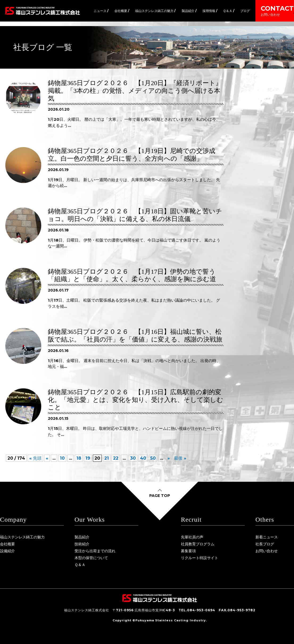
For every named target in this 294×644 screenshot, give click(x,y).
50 (153, 458)
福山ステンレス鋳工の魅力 (22, 537)
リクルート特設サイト (200, 558)
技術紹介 (82, 544)
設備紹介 (7, 551)
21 (107, 458)
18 (79, 458)
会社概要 (7, 544)
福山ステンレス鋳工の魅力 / (155, 11)
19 (88, 458)
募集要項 (188, 551)
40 (143, 458)
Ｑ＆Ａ (80, 565)
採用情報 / (210, 11)
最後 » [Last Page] (180, 458)
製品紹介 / (189, 11)
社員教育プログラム (198, 544)
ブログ (245, 11)
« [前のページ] (47, 458)
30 (133, 458)
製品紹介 (82, 537)
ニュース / (101, 11)
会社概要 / (122, 11)
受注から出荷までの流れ (95, 551)
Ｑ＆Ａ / (229, 11)
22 (116, 458)
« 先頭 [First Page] (35, 458)
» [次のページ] (169, 458)
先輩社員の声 (192, 537)
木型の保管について (91, 558)
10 (62, 458)
